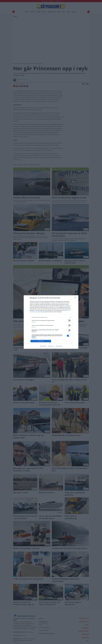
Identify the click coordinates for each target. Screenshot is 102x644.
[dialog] (51, 322)
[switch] (69, 320)
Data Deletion (43, 346)
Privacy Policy (59, 346)
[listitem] (51, 317)
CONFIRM (41, 341)
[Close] (76, 298)
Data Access (51, 346)
